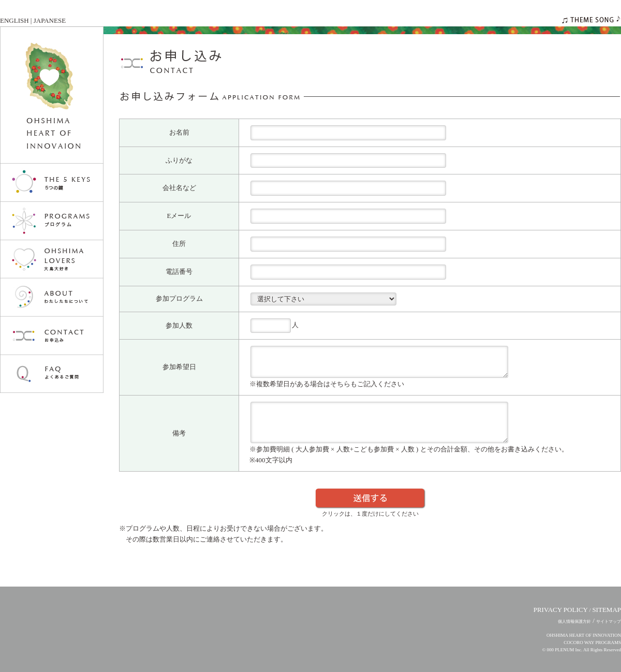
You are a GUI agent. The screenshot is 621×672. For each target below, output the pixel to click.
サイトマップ (609, 622)
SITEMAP (607, 610)
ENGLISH (14, 20)
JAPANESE (50, 20)
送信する (370, 498)
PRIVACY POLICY (561, 610)
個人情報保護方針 (574, 622)
